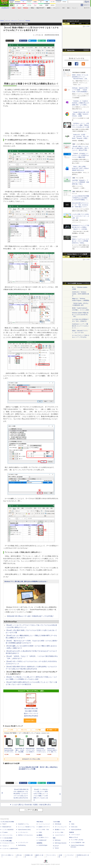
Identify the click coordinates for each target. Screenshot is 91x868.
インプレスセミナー (23, 832)
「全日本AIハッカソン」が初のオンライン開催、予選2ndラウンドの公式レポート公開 (81, 125)
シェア (24, 41)
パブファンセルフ (75, 835)
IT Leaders (5, 832)
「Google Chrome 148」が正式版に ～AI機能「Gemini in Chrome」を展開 (81, 114)
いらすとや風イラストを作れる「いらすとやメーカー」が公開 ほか (81, 216)
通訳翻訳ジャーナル (60, 830)
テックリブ (56, 846)
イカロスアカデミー (60, 835)
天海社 (73, 824)
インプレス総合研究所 (8, 830)
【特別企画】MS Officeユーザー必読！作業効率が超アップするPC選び (30, 616)
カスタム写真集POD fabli (78, 843)
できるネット (6, 846)
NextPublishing (22, 845)
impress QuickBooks (76, 830)
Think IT (4, 824)
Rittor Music (40, 822)
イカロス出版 (56, 822)
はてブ (34, 41)
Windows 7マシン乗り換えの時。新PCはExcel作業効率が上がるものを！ (26, 581)
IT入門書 (38, 730)
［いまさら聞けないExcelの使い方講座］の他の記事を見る (31, 805)
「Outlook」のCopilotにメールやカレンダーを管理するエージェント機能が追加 (81, 155)
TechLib (57, 848)
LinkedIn (52, 41)
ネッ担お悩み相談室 (7, 838)
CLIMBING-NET (43, 840)
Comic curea (74, 827)
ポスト (11, 41)
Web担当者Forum (7, 827)
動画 (68, 8)
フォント (74, 8)
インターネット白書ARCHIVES (10, 849)
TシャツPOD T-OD (44, 830)
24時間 (73, 24)
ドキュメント (56, 8)
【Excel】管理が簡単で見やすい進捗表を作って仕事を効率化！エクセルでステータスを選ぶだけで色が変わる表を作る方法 (21, 794)
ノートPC (10, 730)
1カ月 (87, 24)
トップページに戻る (31, 810)
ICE (70, 822)
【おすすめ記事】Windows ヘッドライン (78, 283)
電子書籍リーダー (52, 730)
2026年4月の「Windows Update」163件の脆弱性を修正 (80, 294)
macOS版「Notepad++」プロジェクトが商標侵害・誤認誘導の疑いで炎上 (81, 182)
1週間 (80, 24)
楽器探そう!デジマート (44, 827)
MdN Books (58, 840)
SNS (63, 8)
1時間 (66, 24)
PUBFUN (71, 832)
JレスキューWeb (59, 832)
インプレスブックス (23, 843)
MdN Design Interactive (61, 843)
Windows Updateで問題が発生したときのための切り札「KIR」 (80, 315)
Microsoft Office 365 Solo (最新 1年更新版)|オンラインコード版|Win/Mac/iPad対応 (31, 712)
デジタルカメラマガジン (8, 843)
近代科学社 (39, 843)
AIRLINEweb (58, 824)
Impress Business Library (24, 830)
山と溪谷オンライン (44, 837)
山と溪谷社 (39, 835)
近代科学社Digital (43, 845)
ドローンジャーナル (7, 835)
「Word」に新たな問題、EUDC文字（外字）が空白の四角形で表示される (80, 168)
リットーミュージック (44, 824)
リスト (16, 41)
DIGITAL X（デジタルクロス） (26, 835)
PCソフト (24, 730)
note (43, 41)
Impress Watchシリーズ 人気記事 (77, 254)
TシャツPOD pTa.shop (77, 840)
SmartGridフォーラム (23, 824)
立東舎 (40, 832)
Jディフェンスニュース (61, 827)
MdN (54, 838)
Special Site (71, 50)
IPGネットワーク (73, 837)
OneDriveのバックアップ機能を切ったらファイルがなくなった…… (81, 326)
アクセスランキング (73, 21)
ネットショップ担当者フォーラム (26, 827)
